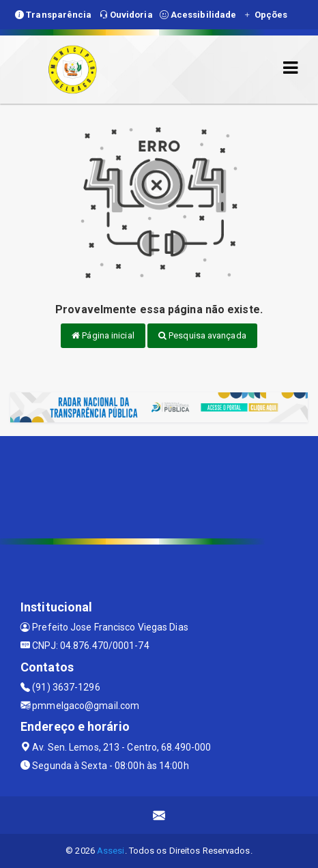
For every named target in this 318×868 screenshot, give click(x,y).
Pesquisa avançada (202, 335)
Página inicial (103, 335)
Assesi (111, 851)
